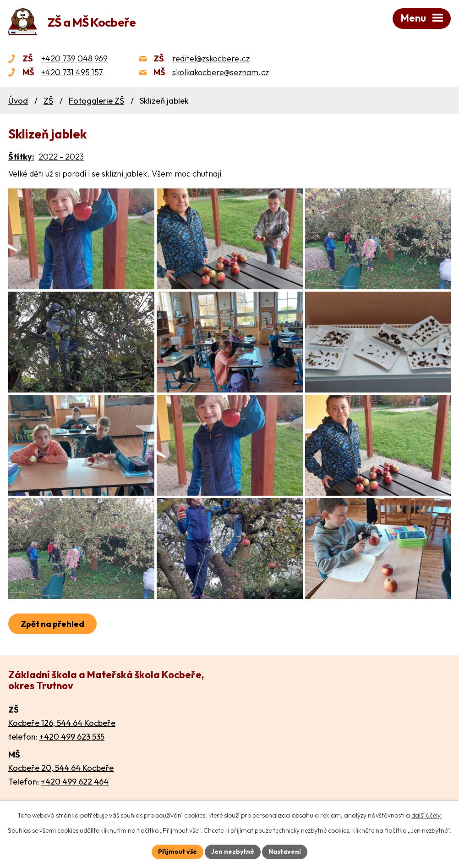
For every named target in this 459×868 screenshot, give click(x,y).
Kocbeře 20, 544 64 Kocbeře (61, 768)
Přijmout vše (178, 851)
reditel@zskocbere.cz (211, 58)
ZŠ (48, 101)
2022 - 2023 (61, 157)
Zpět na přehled (52, 624)
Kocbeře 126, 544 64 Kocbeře (62, 723)
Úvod (18, 101)
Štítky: (21, 157)
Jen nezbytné (233, 851)
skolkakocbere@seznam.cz (221, 72)
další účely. (426, 815)
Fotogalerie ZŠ (96, 101)
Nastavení (285, 851)
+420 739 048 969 (74, 58)
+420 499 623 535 (72, 737)
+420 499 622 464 (75, 782)
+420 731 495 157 (72, 72)
